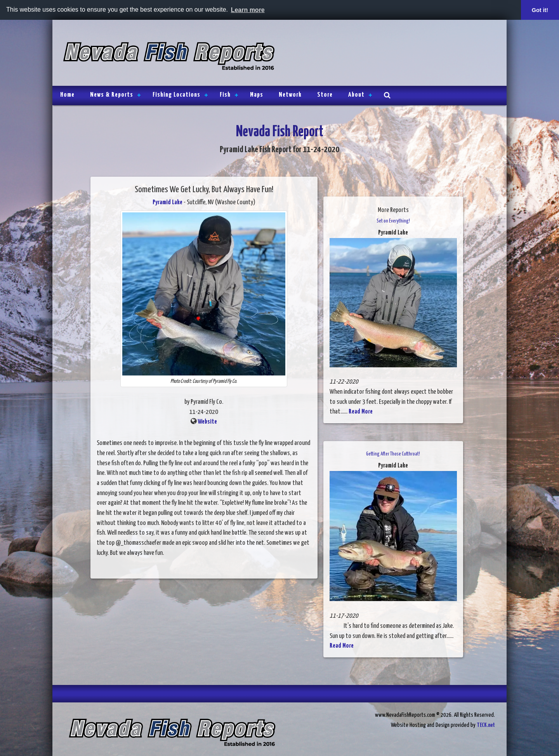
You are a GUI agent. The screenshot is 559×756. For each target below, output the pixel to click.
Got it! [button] (540, 10)
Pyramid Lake (168, 202)
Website (207, 422)
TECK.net (486, 725)
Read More (361, 412)
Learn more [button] (248, 10)
